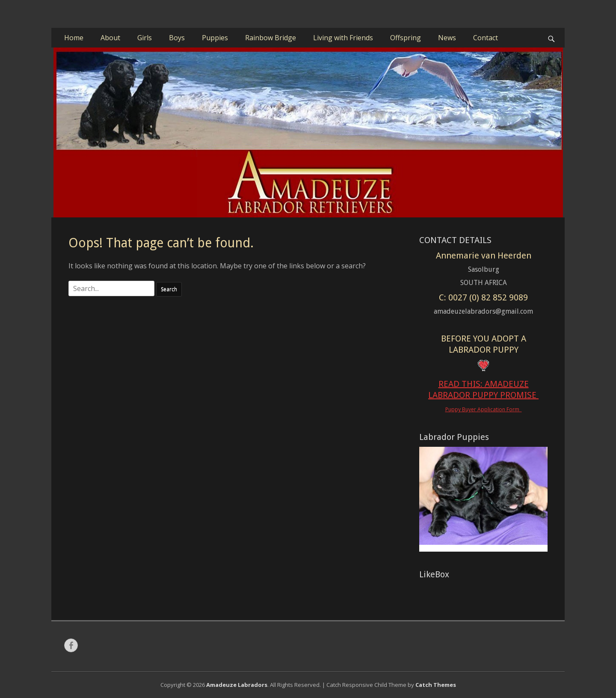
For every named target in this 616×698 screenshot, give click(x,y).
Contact (486, 38)
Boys (177, 38)
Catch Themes (436, 685)
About (110, 38)
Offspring (406, 38)
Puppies (215, 38)
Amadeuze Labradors (237, 685)
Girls (145, 38)
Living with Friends (343, 38)
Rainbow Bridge (271, 38)
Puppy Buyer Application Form (484, 409)
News (447, 38)
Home (74, 38)
